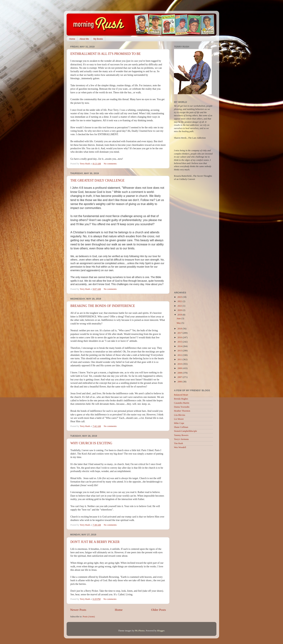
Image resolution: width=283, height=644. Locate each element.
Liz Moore (179, 419)
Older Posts (158, 610)
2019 (180, 315)
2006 (180, 382)
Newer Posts (78, 610)
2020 (180, 310)
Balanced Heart (181, 395)
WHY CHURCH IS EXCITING (91, 443)
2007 (180, 377)
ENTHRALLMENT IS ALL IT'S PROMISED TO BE (106, 54)
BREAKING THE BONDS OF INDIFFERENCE (103, 306)
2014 (180, 346)
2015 (180, 342)
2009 (180, 368)
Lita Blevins (180, 415)
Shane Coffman (181, 427)
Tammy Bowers (181, 435)
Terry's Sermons (181, 439)
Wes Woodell (180, 447)
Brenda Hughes (181, 399)
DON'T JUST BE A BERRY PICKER (95, 542)
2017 (180, 333)
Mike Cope (179, 423)
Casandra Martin (182, 403)
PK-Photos (140, 631)
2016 (180, 337)
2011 (180, 359)
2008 (180, 373)
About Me (84, 39)
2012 (180, 355)
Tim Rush (178, 443)
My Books (98, 39)
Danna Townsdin (182, 407)
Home (72, 39)
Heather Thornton (182, 411)
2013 (180, 351)
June (179, 318)
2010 (180, 364)
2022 (180, 301)
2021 (180, 306)
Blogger (161, 631)
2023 (180, 297)
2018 (180, 329)
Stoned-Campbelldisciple (185, 431)
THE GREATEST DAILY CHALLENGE (97, 180)
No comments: (111, 164)
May (179, 323)
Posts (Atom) (89, 617)
